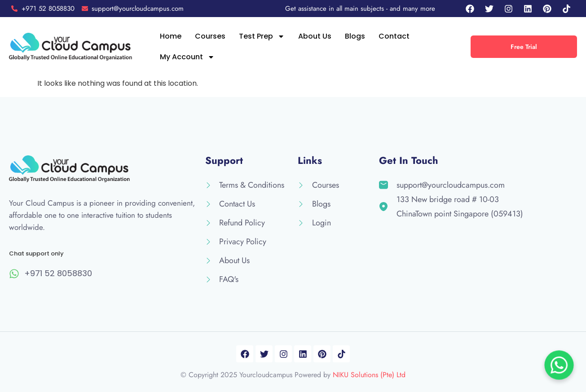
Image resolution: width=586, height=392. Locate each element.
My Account (187, 57)
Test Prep (262, 36)
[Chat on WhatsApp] (559, 365)
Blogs (355, 36)
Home (171, 36)
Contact (394, 36)
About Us (315, 36)
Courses (210, 36)
